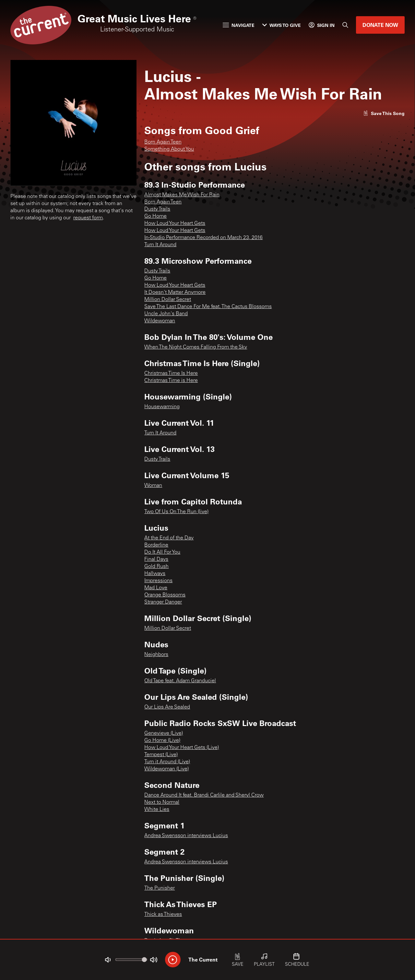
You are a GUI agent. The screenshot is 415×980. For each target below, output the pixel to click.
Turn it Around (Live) (167, 762)
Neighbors (156, 655)
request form (88, 218)
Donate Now (380, 25)
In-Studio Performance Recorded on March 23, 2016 (203, 238)
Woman (153, 486)
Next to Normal (162, 802)
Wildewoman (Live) (166, 769)
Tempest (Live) (161, 755)
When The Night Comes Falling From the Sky (196, 347)
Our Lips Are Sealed (167, 707)
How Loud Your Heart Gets (175, 224)
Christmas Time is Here (171, 381)
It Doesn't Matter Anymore (175, 293)
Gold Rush (156, 567)
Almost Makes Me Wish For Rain (182, 195)
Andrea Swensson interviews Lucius (186, 836)
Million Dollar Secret (168, 300)
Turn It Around (160, 245)
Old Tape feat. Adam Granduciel (180, 681)
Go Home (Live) (162, 741)
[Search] (345, 25)
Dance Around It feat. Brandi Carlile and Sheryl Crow (204, 795)
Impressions (158, 581)
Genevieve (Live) (164, 733)
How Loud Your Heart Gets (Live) (182, 748)
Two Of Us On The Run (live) (176, 512)
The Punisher (160, 888)
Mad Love (156, 588)
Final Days (156, 559)
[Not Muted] (108, 960)
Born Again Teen (163, 142)
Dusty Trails (157, 209)
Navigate (239, 25)
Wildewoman (160, 321)
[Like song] (384, 113)
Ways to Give (282, 25)
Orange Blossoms (165, 595)
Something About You (169, 149)
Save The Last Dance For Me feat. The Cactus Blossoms (208, 307)
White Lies (157, 810)
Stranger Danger (163, 602)
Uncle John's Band (166, 314)
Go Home (155, 216)
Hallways (155, 574)
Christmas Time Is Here (171, 374)
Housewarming (162, 407)
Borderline (156, 545)
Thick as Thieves (163, 915)
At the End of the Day (169, 538)
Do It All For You (162, 552)
